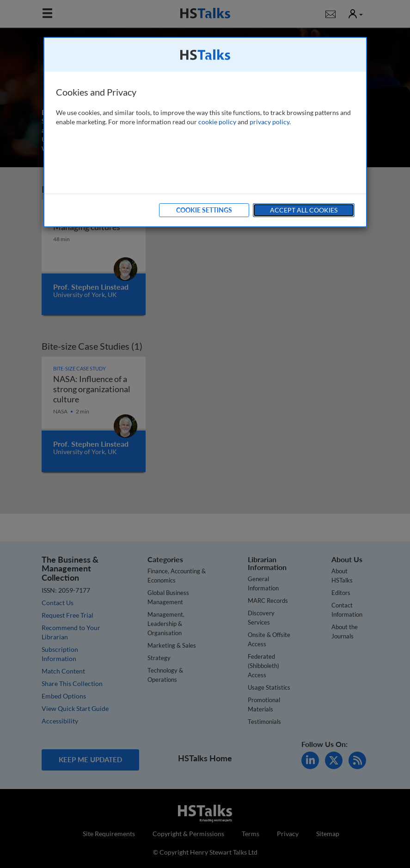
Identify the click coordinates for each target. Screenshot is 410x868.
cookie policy (217, 122)
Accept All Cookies (304, 210)
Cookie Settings (204, 210)
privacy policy (269, 122)
